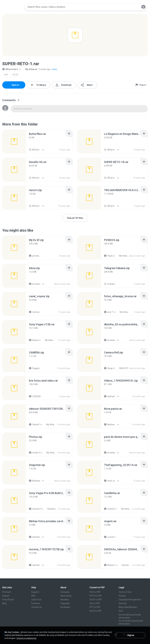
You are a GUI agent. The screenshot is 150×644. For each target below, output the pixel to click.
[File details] (14, 141)
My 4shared (30, 69)
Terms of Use (125, 592)
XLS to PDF (95, 603)
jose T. (109, 312)
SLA (121, 611)
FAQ (33, 596)
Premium (7, 592)
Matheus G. (110, 424)
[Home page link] (12, 7)
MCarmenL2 (10, 69)
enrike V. (35, 453)
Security (123, 603)
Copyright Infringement (130, 600)
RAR (6, 75)
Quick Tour (36, 600)
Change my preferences (26, 638)
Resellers (65, 600)
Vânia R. (34, 424)
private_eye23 (35, 256)
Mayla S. (110, 565)
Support (35, 592)
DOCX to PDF (96, 600)
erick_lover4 (110, 481)
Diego (108, 368)
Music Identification (128, 607)
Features (36, 603)
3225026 (35, 396)
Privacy (122, 596)
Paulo (108, 256)
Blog (4, 603)
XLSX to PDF (95, 611)
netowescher (35, 312)
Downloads (125, 565)
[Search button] (135, 7)
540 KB (15, 75)
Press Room (8, 600)
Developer (65, 607)
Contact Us (37, 607)
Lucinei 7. (110, 537)
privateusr (35, 284)
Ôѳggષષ (34, 368)
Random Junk (50, 509)
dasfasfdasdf (110, 396)
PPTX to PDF (96, 596)
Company (65, 592)
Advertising (66, 596)
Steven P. (35, 509)
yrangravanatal (110, 284)
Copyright (65, 603)
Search (6, 596)
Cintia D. (109, 509)
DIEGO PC (122, 368)
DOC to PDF (95, 592)
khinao (34, 340)
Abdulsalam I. (35, 481)
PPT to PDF (95, 607)
